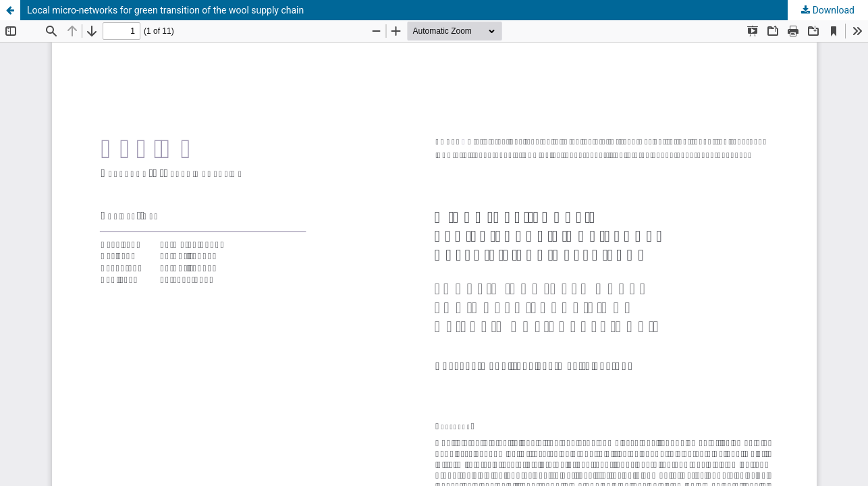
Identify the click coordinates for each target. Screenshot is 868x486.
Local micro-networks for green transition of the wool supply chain (165, 10)
